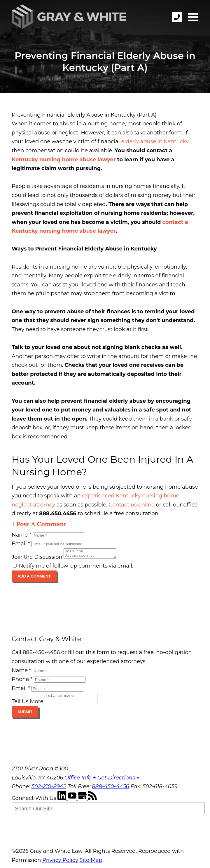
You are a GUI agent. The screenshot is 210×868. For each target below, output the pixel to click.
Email (21, 544)
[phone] (177, 17)
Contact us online (132, 505)
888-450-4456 (111, 790)
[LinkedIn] (63, 802)
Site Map (91, 864)
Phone (22, 681)
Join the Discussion (37, 559)
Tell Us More (28, 705)
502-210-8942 (49, 790)
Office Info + (80, 781)
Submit (25, 715)
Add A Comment (34, 578)
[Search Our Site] (108, 812)
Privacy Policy (60, 864)
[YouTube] (73, 802)
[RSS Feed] (92, 802)
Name (21, 535)
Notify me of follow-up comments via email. (73, 568)
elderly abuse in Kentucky (155, 141)
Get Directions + (118, 781)
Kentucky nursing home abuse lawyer (64, 160)
